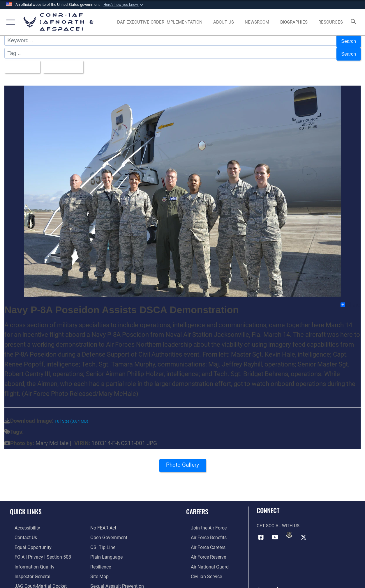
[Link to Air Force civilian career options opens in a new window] (201, 568)
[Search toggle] (355, 22)
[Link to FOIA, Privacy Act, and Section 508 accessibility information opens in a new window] (37, 550)
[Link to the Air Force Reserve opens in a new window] (203, 550)
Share (350, 299)
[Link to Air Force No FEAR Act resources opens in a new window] (103, 522)
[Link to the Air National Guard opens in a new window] (204, 559)
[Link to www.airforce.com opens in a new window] (203, 522)
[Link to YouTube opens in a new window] (275, 531)
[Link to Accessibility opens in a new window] (22, 522)
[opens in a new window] (160, 22)
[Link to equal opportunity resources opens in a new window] (27, 541)
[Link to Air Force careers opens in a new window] (203, 541)
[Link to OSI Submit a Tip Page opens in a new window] (102, 541)
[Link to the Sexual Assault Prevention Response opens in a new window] (126, 578)
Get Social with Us (278, 520)
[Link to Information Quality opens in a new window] (29, 559)
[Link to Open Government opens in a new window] (108, 531)
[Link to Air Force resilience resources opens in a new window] (100, 559)
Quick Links (26, 506)
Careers (197, 506)
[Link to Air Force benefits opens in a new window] (203, 531)
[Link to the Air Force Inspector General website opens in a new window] (27, 568)
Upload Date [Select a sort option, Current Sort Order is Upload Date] (68, 62)
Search (347, 40)
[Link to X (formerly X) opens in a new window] (304, 531)
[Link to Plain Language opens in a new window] (105, 550)
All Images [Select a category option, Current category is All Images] (23, 62)
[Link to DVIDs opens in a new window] (289, 529)
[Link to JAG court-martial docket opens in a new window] (35, 578)
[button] (124, 5)
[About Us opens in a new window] (224, 22)
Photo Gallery (183, 461)
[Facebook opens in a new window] (261, 531)
